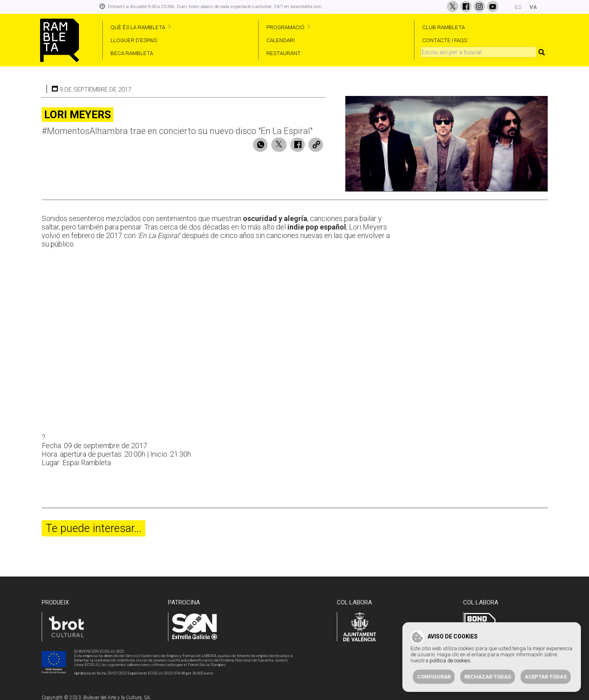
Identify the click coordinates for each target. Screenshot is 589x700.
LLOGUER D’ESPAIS (134, 40)
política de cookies (450, 661)
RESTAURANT (284, 53)
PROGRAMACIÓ (285, 27)
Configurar (434, 677)
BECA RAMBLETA (132, 53)
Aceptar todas (546, 677)
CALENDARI (281, 40)
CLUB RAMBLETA (443, 27)
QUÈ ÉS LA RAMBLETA (138, 27)
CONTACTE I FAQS (445, 40)
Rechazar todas (488, 677)
